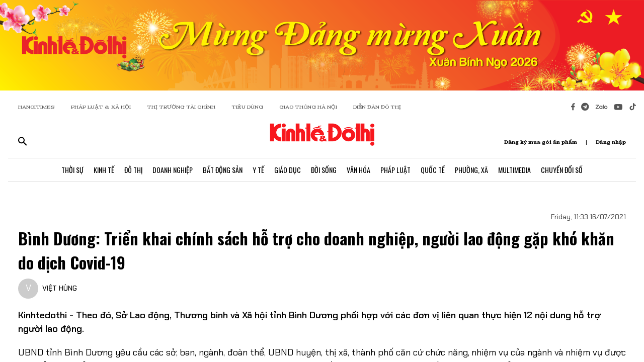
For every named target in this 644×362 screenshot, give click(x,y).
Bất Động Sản (223, 170)
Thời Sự (72, 170)
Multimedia (514, 170)
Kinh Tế (104, 170)
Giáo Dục (288, 170)
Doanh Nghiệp (173, 170)
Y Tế (258, 170)
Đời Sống (324, 170)
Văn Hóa (358, 170)
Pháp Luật (395, 170)
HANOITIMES (36, 107)
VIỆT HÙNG (60, 288)
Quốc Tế (433, 170)
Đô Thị (133, 170)
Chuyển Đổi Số (562, 170)
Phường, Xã (471, 170)
